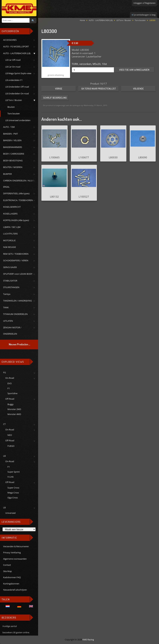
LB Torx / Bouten (124, 20)
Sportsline (12, 393)
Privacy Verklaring (12, 552)
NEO (10, 435)
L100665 (54, 157)
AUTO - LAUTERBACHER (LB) (101, 20)
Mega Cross (13, 493)
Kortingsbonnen (11, 584)
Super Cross (13, 488)
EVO (10, 383)
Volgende (138, 89)
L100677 (84, 157)
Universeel (10, 513)
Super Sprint (14, 472)
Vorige (59, 89)
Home (82, 20)
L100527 (84, 197)
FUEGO (11, 446)
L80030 (113, 157)
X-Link (11, 477)
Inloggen (138, 3)
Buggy (11, 404)
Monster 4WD (14, 414)
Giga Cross (13, 498)
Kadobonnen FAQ (12, 577)
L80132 (54, 197)
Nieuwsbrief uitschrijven (15, 590)
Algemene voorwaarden (15, 559)
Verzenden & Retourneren (16, 546)
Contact (7, 565)
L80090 (143, 157)
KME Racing (88, 640)
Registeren (150, 3)
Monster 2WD (14, 409)
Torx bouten (140, 20)
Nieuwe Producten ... (19, 344)
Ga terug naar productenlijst (99, 89)
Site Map (7, 571)
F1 (9, 388)
